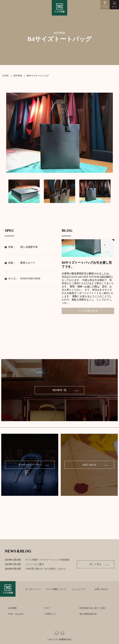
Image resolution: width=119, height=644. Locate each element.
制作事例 (18, 76)
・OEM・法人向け (15, 614)
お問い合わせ (89, 465)
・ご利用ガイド (49, 614)
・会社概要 (11, 608)
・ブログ (46, 608)
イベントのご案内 (38, 564)
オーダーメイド (33, 589)
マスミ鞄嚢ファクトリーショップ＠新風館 (51, 560)
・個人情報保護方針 (87, 614)
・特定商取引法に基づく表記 (91, 608)
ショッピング (79, 589)
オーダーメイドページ (30, 465)
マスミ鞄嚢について (56, 589)
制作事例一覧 (59, 390)
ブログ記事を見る (88, 311)
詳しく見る (95, 564)
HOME (6, 76)
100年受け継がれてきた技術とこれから (50, 569)
